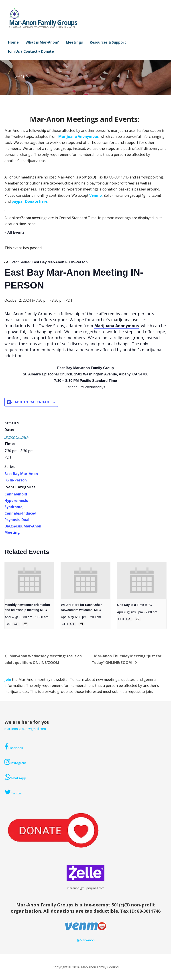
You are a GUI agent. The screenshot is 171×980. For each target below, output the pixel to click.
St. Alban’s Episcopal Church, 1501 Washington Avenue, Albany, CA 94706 (85, 374)
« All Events (14, 232)
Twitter (13, 792)
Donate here (36, 201)
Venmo (96, 195)
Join (8, 679)
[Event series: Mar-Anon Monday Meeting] (138, 619)
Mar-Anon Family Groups (43, 22)
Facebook (14, 747)
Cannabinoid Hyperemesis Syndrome (16, 501)
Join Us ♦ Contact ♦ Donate (31, 51)
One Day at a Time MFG (134, 605)
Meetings (74, 42)
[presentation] (29, 580)
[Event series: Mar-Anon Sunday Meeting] (81, 624)
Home (13, 42)
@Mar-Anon (86, 940)
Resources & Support (108, 42)
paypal (18, 201)
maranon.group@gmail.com (25, 729)
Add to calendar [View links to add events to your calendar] (32, 402)
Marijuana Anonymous (78, 136)
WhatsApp (15, 777)
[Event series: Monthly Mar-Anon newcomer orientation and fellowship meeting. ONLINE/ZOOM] (25, 624)
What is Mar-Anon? (42, 42)
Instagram (15, 762)
